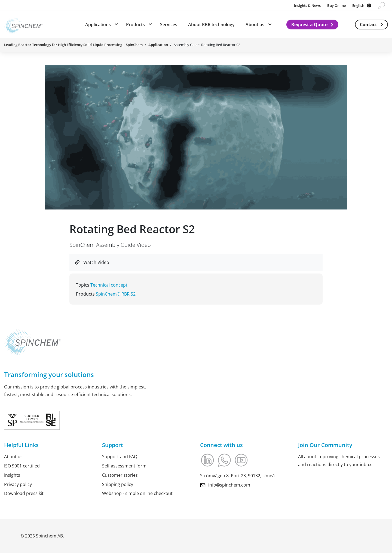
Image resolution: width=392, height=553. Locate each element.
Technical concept (109, 285)
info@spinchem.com (229, 485)
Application (158, 45)
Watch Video (92, 262)
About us (13, 457)
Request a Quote (309, 25)
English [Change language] (358, 5)
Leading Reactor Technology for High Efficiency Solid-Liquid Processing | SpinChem (73, 45)
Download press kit (24, 493)
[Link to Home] (23, 25)
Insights (12, 475)
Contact (368, 25)
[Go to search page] (382, 5)
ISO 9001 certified (22, 466)
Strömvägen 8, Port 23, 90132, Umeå (237, 476)
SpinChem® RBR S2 (116, 294)
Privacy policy (18, 484)
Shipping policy (118, 484)
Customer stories (120, 475)
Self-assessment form (124, 466)
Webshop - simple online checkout (137, 493)
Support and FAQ (120, 457)
